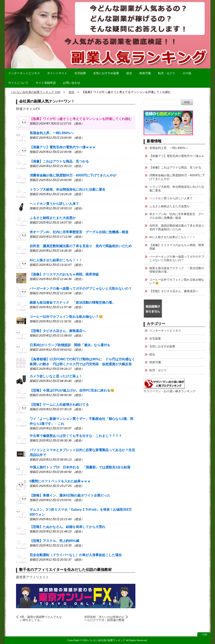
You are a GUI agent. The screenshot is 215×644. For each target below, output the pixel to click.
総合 (129, 73)
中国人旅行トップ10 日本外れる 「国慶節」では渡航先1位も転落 (80, 467)
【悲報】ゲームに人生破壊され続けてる (59, 405)
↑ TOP (204, 635)
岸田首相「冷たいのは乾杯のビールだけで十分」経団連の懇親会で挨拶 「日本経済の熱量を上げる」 (104, 618)
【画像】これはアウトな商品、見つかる (59, 161)
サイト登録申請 (46, 83)
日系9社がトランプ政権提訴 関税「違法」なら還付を (70, 345)
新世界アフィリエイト (33, 577)
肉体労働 (145, 73)
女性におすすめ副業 (106, 73)
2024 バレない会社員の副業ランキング (104, 640)
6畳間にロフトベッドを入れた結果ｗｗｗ (60, 481)
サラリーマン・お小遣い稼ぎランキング (170, 391)
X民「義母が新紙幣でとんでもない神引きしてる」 (41, 618)
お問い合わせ (72, 83)
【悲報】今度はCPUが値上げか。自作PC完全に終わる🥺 (72, 390)
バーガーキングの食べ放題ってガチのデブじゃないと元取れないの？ (81, 289)
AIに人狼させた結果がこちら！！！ (56, 260)
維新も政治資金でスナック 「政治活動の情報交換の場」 (72, 302)
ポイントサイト (57, 73)
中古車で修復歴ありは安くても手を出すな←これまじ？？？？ (76, 436)
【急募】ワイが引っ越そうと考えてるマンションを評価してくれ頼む (81, 119)
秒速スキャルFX (28, 109)
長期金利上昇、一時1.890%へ (52, 133)
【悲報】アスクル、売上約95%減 (54, 541)
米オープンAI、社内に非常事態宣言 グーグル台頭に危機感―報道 (79, 232)
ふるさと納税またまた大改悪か (53, 218)
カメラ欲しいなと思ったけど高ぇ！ (56, 376)
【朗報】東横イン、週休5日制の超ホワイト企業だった (70, 495)
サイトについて (18, 83)
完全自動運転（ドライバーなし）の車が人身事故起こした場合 (76, 555)
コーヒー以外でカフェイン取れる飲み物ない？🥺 (66, 317)
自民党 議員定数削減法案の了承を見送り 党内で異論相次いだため (81, 246)
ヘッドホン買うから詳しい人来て (54, 204)
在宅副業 (80, 73)
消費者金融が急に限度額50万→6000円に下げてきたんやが (73, 175)
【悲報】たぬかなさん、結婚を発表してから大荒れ (67, 527)
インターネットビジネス (24, 73)
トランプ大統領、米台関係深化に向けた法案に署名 (67, 190)
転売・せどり (167, 73)
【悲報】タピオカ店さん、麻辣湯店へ (58, 331)
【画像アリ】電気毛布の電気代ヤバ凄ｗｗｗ (63, 147)
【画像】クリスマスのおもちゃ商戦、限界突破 (64, 274)
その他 (187, 73)
